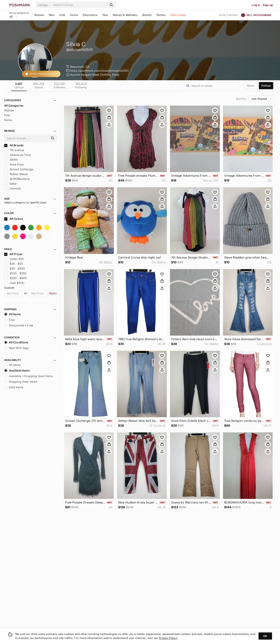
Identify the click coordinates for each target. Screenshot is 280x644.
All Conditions (16, 342)
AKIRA (11, 160)
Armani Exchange (19, 169)
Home (74, 15)
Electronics (90, 15)
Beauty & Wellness (125, 15)
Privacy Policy (168, 638)
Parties (161, 15)
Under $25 (14, 259)
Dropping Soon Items (21, 382)
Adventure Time (18, 155)
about (251, 86)
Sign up (268, 5)
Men (52, 15)
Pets (105, 15)
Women (39, 15)
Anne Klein (14, 164)
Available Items (17, 371)
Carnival (12, 188)
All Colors (14, 219)
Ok (265, 636)
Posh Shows (178, 15)
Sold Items (14, 387)
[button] (45, 5)
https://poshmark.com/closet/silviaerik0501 (99, 71)
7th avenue (14, 150)
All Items (12, 314)
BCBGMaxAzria (17, 179)
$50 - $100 (15, 268)
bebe (10, 184)
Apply (53, 293)
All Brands (14, 145)
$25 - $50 (14, 264)
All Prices (13, 254)
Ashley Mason (16, 174)
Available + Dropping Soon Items (29, 376)
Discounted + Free (19, 325)
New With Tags (17, 348)
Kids (62, 15)
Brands (147, 15)
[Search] (80, 5)
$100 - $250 (15, 273)
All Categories (14, 106)
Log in (256, 5)
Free (10, 320)
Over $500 (14, 283)
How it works (228, 15)
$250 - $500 (16, 278)
